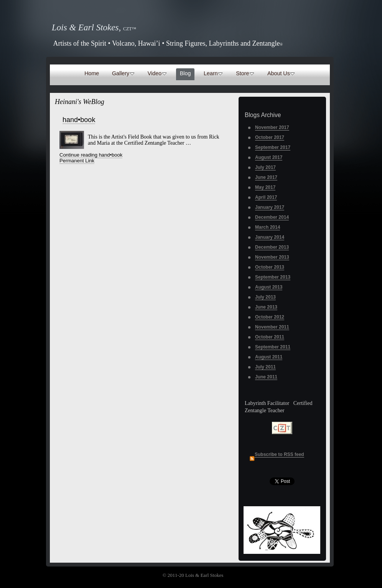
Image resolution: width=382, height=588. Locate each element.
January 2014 (270, 237)
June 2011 (266, 377)
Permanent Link (77, 161)
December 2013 (272, 247)
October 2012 (270, 317)
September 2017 (273, 147)
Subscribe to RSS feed (279, 454)
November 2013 (272, 257)
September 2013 (273, 277)
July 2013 (265, 297)
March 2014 (268, 227)
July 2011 (265, 367)
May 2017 (265, 187)
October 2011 (270, 337)
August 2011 (269, 357)
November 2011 (272, 327)
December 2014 (272, 217)
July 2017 (265, 167)
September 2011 (273, 347)
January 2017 (270, 207)
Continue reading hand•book (91, 155)
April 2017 (266, 197)
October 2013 (270, 267)
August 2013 (269, 287)
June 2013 (266, 307)
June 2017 (266, 177)
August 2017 (269, 157)
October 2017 (270, 137)
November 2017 (272, 127)
